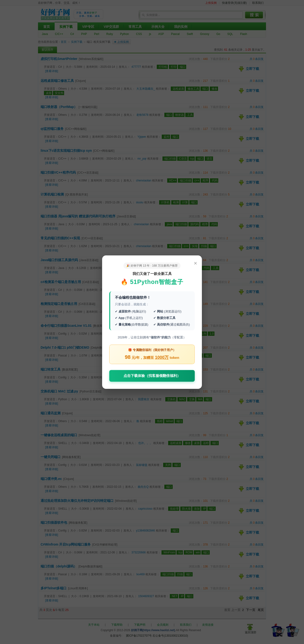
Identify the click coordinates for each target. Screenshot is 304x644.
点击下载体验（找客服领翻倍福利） (152, 376)
